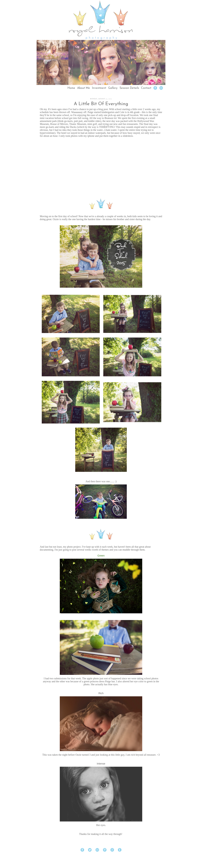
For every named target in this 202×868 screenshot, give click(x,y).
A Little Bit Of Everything (101, 104)
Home (71, 88)
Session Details (129, 88)
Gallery (113, 88)
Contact (146, 88)
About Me (84, 88)
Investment (99, 88)
